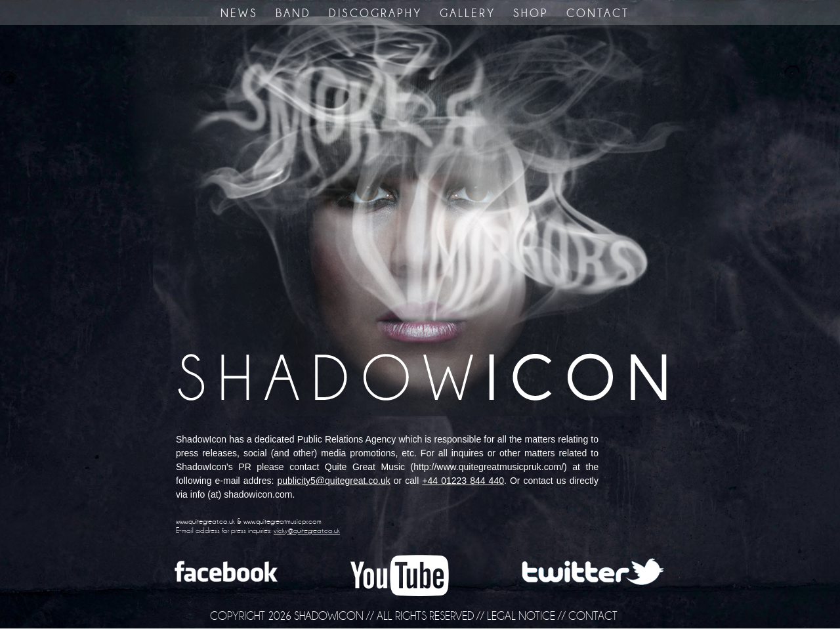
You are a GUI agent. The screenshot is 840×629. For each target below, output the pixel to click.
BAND (293, 13)
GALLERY (468, 13)
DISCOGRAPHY (375, 13)
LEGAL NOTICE (521, 616)
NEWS (239, 13)
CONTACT (598, 13)
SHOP (531, 13)
